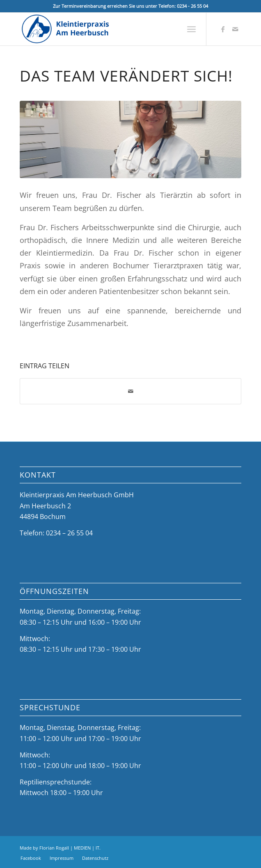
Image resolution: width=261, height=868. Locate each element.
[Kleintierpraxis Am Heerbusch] (108, 29)
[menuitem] (191, 29)
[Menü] (191, 29)
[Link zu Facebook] (223, 29)
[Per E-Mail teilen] (131, 391)
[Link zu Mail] (235, 29)
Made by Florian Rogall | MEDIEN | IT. (60, 848)
